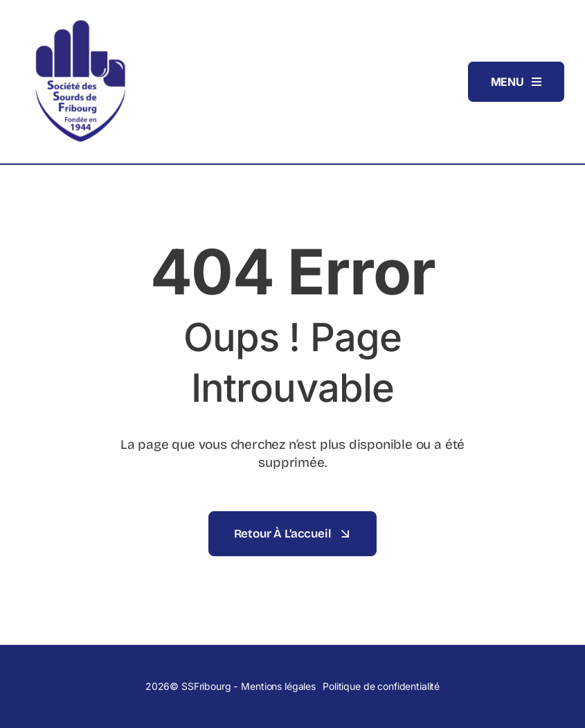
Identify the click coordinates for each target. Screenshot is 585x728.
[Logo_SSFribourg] (80, 17)
